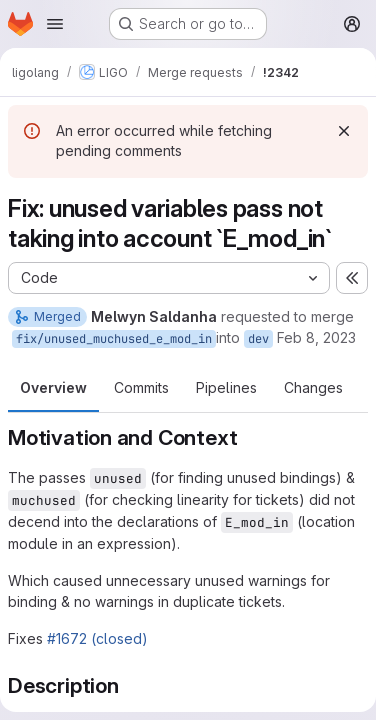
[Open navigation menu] (55, 24)
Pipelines (226, 387)
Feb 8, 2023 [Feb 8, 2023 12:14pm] (316, 337)
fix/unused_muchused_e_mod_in (114, 339)
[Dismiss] (344, 131)
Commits (141, 387)
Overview (53, 387)
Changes (313, 387)
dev (258, 339)
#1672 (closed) (97, 638)
